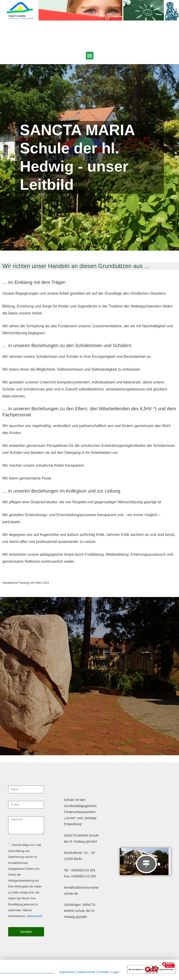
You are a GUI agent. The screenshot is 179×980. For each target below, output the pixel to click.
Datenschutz (35, 916)
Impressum (67, 972)
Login (115, 972)
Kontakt (103, 972)
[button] (90, 56)
